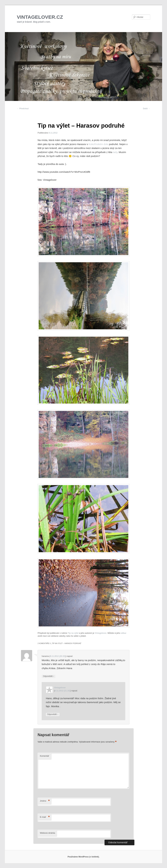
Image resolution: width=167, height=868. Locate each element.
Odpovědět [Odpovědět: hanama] (49, 676)
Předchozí (23, 109)
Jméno (45, 801)
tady (115, 152)
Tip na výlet (73, 633)
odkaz (123, 633)
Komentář (44, 756)
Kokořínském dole (99, 144)
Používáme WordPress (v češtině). (83, 857)
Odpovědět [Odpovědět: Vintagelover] (53, 714)
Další (147, 109)
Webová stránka (47, 833)
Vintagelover (101, 633)
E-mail (45, 817)
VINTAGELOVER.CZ (40, 17)
